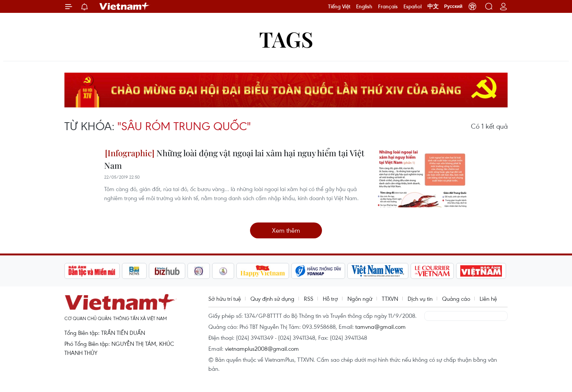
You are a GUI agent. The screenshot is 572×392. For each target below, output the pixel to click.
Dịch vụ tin (420, 299)
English (364, 6)
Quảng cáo (456, 299)
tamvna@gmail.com (381, 327)
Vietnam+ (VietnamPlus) (125, 6)
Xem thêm (286, 230)
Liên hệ (488, 299)
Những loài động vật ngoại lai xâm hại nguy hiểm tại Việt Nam (234, 159)
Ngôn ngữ (360, 299)
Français (388, 6)
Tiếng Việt (339, 6)
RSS (309, 299)
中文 (433, 6)
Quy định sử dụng (272, 299)
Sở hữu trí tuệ (225, 299)
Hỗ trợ (330, 299)
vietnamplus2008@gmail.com (262, 348)
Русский (454, 6)
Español (413, 6)
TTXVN (390, 299)
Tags (286, 39)
